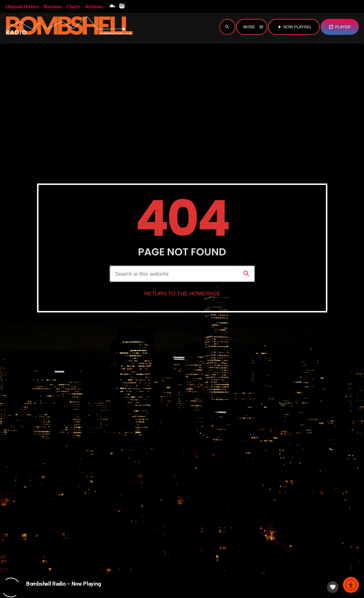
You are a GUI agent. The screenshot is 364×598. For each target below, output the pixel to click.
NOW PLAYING (294, 27)
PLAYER (340, 27)
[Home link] (69, 27)
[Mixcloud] (113, 6)
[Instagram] (122, 6)
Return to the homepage (182, 299)
